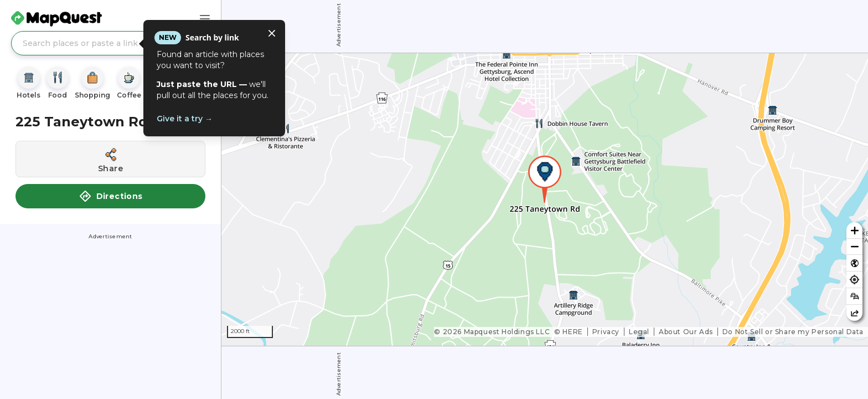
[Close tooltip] (272, 33)
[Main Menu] (205, 19)
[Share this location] (110, 159)
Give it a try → (185, 119)
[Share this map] (854, 313)
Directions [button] (111, 196)
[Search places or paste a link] (110, 43)
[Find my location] (854, 280)
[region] (545, 199)
